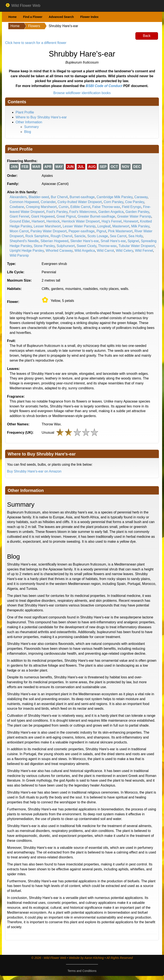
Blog (28, 132)
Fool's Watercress (83, 212)
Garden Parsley (137, 212)
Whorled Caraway (59, 251)
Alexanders (18, 197)
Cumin (63, 207)
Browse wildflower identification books (82, 93)
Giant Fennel (19, 216)
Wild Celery (124, 251)
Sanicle (80, 236)
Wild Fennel (144, 251)
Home (12, 17)
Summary (31, 127)
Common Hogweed (24, 202)
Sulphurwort (66, 246)
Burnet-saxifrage (82, 197)
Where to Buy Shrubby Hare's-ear (41, 117)
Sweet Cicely (86, 246)
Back (147, 36)
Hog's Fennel (112, 221)
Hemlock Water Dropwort (81, 221)
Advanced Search (61, 17)
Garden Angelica (111, 212)
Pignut (101, 231)
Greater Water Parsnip (134, 216)
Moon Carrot (19, 231)
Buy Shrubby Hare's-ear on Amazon (34, 471)
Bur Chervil (59, 197)
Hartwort (38, 221)
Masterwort (121, 226)
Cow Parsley (135, 202)
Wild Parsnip (19, 255)
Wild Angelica (85, 251)
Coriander (48, 202)
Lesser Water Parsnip (79, 226)
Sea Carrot (118, 236)
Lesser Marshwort (47, 226)
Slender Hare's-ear (84, 241)
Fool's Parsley (57, 212)
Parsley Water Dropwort (49, 231)
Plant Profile (25, 112)
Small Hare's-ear (113, 241)
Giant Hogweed (43, 216)
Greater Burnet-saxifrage (96, 216)
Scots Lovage (98, 236)
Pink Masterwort (120, 231)
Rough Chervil (61, 236)
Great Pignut (66, 216)
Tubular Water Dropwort (137, 246)
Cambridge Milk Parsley (114, 197)
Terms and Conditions (82, 971)
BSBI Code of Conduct (104, 86)
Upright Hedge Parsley (27, 251)
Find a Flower (33, 17)
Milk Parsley (140, 226)
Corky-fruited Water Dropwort (80, 202)
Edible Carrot (80, 207)
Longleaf (104, 226)
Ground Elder (20, 221)
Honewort (131, 221)
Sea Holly (135, 236)
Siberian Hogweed (54, 241)
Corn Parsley (113, 202)
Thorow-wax (107, 246)
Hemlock (53, 221)
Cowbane (17, 207)
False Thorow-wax (106, 207)
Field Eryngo (132, 207)
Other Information (29, 122)
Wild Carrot (105, 251)
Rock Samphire (37, 236)
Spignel (133, 241)
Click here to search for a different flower (36, 43)
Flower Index (89, 17)
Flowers (34, 26)
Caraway (141, 197)
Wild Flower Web (23, 6)
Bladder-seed (39, 197)
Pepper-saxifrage (82, 231)
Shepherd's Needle (24, 241)
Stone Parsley (44, 246)
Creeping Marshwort (41, 207)
